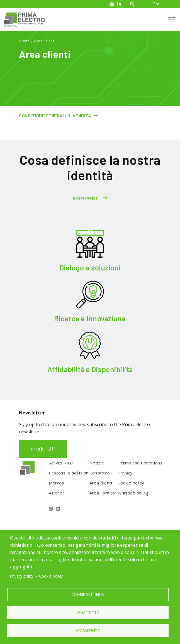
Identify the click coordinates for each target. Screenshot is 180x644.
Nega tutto (88, 612)
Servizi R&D (61, 463)
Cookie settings (88, 594)
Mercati (57, 483)
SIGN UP (43, 448)
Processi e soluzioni (69, 473)
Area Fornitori (104, 493)
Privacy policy (22, 576)
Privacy (125, 473)
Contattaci (100, 473)
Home (24, 41)
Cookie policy (131, 483)
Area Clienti (45, 41)
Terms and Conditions (140, 463)
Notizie (97, 463)
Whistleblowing (133, 493)
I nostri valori (85, 198)
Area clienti (101, 483)
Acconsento (88, 631)
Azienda (57, 493)
